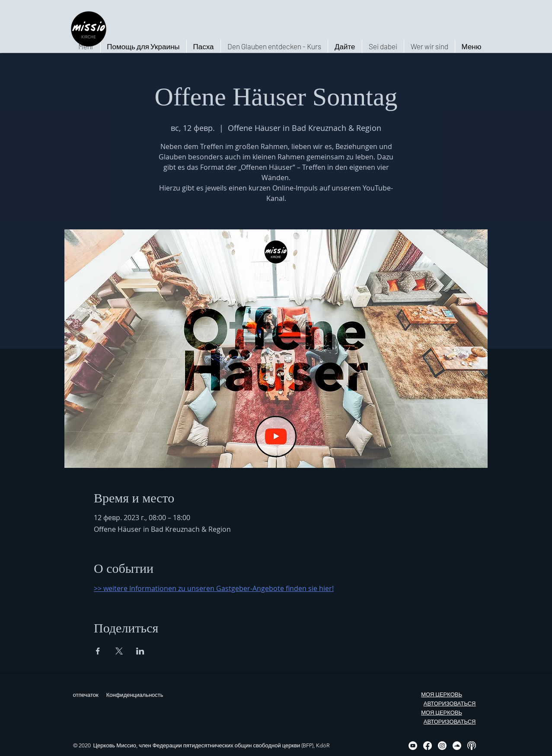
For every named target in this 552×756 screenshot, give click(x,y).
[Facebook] (428, 746)
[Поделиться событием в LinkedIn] (140, 651)
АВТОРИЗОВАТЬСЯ (450, 704)
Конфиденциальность (135, 695)
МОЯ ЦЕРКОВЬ (442, 694)
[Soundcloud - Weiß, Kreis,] (457, 746)
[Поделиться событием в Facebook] (98, 651)
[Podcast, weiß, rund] (472, 746)
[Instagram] (442, 746)
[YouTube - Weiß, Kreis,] (413, 746)
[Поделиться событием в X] (119, 651)
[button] (429, 46)
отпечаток (86, 695)
